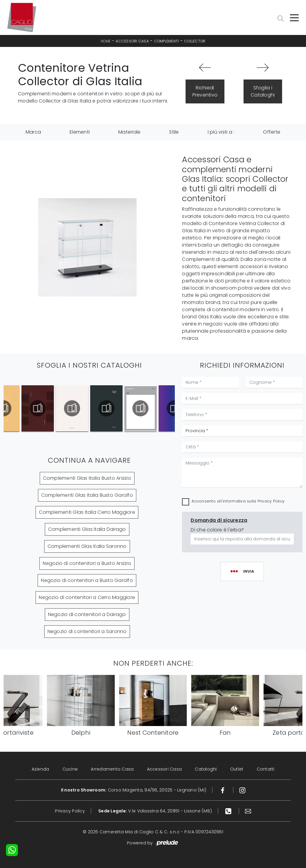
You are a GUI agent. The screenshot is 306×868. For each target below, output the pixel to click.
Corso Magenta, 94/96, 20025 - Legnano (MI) (134, 790)
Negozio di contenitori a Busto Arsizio (87, 563)
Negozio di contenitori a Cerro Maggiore (87, 597)
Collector (195, 41)
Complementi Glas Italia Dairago (87, 529)
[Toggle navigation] (294, 17)
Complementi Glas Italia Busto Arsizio (87, 478)
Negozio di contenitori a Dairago (87, 614)
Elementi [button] (80, 132)
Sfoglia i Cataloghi (263, 91)
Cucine (70, 769)
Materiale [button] (129, 132)
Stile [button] (174, 132)
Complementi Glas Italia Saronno (87, 546)
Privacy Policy (271, 501)
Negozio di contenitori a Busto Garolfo (87, 580)
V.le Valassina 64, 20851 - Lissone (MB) (155, 811)
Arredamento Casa (112, 769)
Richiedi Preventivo (205, 91)
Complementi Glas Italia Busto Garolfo (87, 495)
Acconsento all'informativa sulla (238, 501)
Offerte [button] (272, 132)
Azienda (40, 769)
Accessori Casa (132, 41)
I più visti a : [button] (221, 132)
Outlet (237, 769)
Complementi (167, 41)
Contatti (266, 769)
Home (106, 41)
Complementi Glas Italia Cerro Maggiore (87, 512)
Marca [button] (33, 132)
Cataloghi (206, 769)
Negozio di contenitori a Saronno (87, 631)
